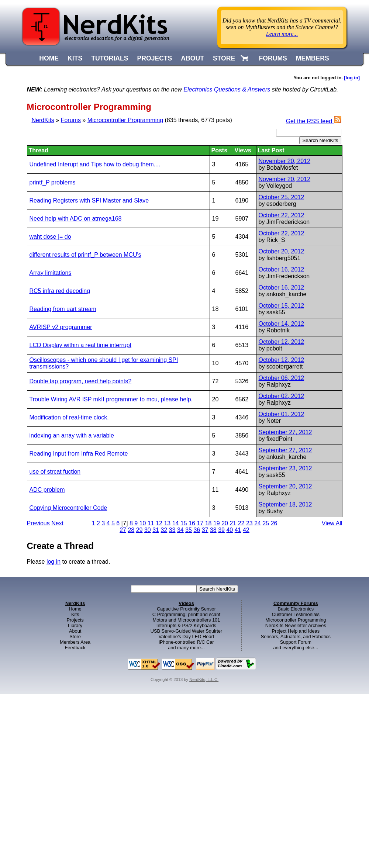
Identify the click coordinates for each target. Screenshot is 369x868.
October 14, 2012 (282, 324)
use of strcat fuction (55, 472)
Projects (75, 620)
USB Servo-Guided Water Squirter (186, 631)
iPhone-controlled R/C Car (186, 642)
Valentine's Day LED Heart (187, 637)
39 (221, 530)
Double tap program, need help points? (81, 381)
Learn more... (282, 34)
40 (230, 530)
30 (148, 530)
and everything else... (296, 648)
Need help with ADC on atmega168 (76, 219)
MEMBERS (313, 58)
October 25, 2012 (282, 197)
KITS (75, 58)
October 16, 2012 (282, 269)
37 (205, 530)
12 (159, 523)
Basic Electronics (296, 609)
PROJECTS (155, 58)
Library (75, 625)
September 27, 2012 (285, 432)
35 (189, 530)
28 (131, 530)
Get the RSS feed (314, 121)
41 (238, 530)
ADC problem (47, 490)
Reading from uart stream (63, 309)
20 (225, 523)
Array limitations (51, 273)
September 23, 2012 (285, 468)
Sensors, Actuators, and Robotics (296, 637)
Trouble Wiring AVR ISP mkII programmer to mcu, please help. (111, 399)
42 (246, 530)
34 (180, 530)
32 (164, 530)
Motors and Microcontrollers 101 (187, 620)
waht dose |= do (50, 237)
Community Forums (296, 603)
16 (192, 523)
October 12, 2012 (282, 342)
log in (54, 562)
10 (143, 523)
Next (57, 523)
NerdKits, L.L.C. (204, 679)
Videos (186, 603)
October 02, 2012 (282, 396)
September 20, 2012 (285, 486)
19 (217, 523)
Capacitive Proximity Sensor (186, 609)
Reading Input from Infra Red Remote (79, 454)
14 (176, 523)
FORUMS (273, 58)
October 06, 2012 (282, 378)
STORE (224, 58)
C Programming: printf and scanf (186, 614)
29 (139, 530)
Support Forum (296, 642)
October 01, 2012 (282, 414)
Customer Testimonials (296, 614)
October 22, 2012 (282, 215)
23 (249, 523)
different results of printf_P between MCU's (85, 255)
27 (123, 530)
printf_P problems (53, 182)
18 (208, 523)
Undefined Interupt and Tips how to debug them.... (95, 164)
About (75, 631)
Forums (71, 120)
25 (266, 523)
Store (75, 637)
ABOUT (192, 58)
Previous (38, 523)
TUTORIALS (110, 58)
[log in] (352, 78)
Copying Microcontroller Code (68, 508)
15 (184, 523)
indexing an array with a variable (72, 435)
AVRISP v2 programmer (61, 327)
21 (233, 523)
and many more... (186, 648)
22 (241, 523)
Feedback (75, 648)
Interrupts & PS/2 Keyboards (186, 625)
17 (200, 523)
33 (172, 530)
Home (75, 609)
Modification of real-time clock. (69, 417)
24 (258, 523)
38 (213, 530)
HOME (49, 58)
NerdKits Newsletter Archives (296, 625)
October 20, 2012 (282, 251)
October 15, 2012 (282, 306)
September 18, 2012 (285, 504)
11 (151, 523)
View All (332, 523)
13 (167, 523)
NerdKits (43, 120)
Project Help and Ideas (296, 631)
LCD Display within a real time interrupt (81, 345)
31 (156, 530)
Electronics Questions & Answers (227, 89)
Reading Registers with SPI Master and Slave (89, 200)
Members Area (75, 642)
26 (274, 523)
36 (197, 530)
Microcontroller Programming (125, 120)
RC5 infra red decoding (60, 291)
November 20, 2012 (285, 161)
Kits (75, 614)
